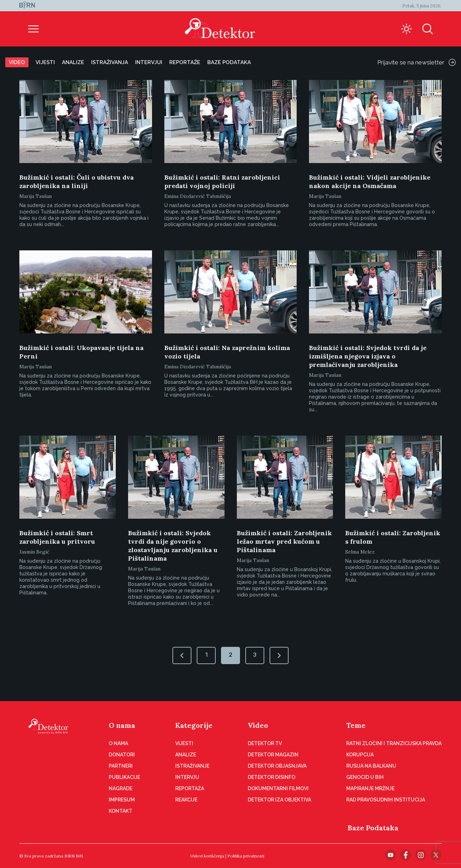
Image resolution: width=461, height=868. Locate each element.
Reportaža (190, 788)
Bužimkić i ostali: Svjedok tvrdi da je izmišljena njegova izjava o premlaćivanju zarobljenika (368, 356)
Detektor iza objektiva (279, 800)
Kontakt (121, 811)
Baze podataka (229, 62)
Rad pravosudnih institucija (386, 800)
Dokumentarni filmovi (278, 788)
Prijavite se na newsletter (416, 62)
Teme (356, 725)
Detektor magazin (273, 755)
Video (17, 62)
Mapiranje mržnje (370, 788)
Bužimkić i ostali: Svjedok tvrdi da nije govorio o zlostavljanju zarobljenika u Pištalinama (173, 546)
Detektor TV (265, 743)
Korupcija (360, 755)
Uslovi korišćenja (207, 856)
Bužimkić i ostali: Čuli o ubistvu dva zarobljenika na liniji (77, 182)
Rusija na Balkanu (371, 766)
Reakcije (186, 800)
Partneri (121, 766)
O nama (122, 725)
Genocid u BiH (365, 777)
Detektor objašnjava (277, 766)
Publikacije (124, 777)
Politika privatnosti (246, 856)
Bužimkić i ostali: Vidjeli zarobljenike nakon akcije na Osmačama (370, 182)
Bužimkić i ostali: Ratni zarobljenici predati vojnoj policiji (222, 182)
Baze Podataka (373, 828)
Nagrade (121, 788)
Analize (73, 62)
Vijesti (45, 62)
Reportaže (185, 62)
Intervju (187, 777)
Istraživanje (192, 766)
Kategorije (194, 725)
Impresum (122, 800)
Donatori (122, 755)
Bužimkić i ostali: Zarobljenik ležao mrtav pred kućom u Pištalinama (284, 541)
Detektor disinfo (271, 777)
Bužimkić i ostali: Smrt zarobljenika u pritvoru (57, 537)
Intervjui (149, 62)
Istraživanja (110, 62)
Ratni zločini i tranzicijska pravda (394, 743)
